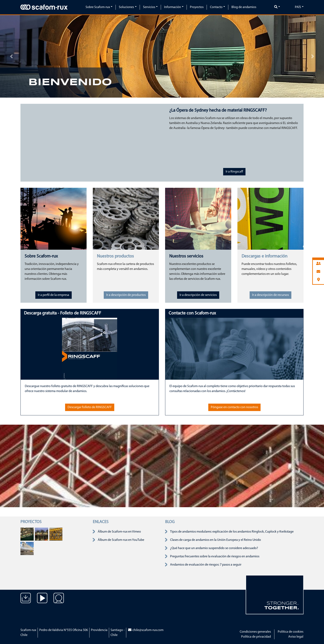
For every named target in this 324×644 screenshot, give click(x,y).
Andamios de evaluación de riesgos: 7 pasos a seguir (206, 565)
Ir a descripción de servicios (198, 295)
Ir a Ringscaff (234, 172)
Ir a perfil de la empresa (54, 295)
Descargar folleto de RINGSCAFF (90, 407)
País (298, 7)
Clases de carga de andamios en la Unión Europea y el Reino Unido (216, 540)
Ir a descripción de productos (126, 295)
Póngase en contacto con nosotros (234, 407)
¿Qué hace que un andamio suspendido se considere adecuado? (214, 548)
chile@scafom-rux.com (146, 630)
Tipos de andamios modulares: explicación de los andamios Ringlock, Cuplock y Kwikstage (232, 532)
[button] (11, 56)
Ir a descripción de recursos (270, 295)
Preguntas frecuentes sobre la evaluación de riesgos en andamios (215, 557)
